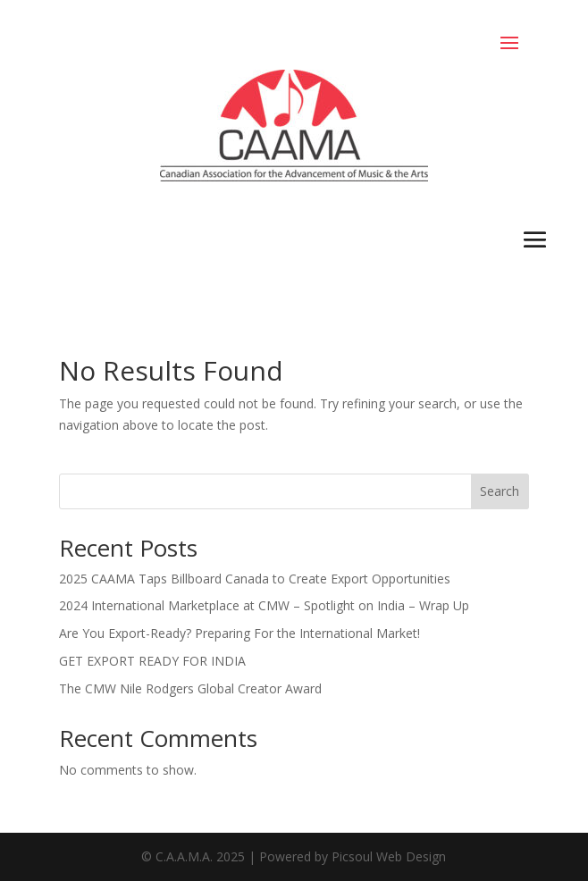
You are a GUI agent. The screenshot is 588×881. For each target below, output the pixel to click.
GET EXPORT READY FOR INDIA (152, 661)
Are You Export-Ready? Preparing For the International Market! (239, 633)
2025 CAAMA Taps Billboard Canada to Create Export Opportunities (255, 579)
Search (500, 491)
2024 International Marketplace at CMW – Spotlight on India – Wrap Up (264, 605)
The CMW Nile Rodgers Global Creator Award (190, 688)
